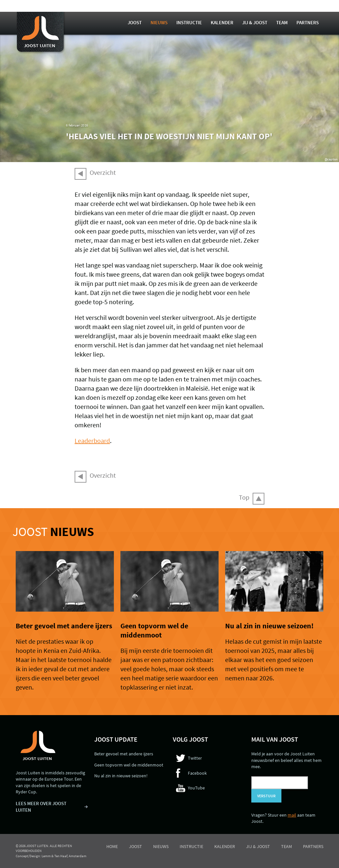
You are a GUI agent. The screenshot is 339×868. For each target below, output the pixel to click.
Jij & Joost (255, 22)
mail (292, 815)
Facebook (197, 773)
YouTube (196, 788)
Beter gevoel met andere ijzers (64, 626)
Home (112, 846)
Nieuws (159, 22)
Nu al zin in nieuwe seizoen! (269, 626)
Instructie (189, 22)
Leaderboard (92, 441)
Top (244, 497)
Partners (308, 22)
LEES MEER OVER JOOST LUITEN (41, 807)
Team (282, 22)
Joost (135, 22)
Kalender (222, 22)
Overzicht (103, 172)
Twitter (195, 758)
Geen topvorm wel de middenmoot (154, 630)
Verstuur (266, 796)
